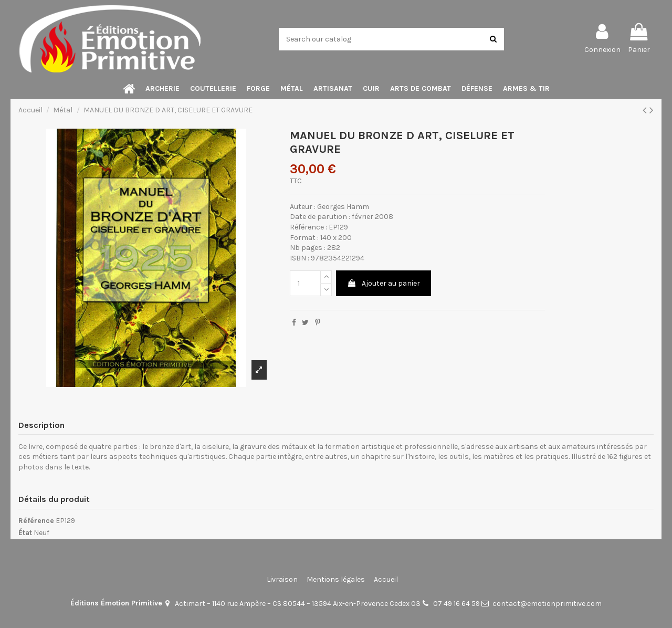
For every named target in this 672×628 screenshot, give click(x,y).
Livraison (282, 579)
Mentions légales (336, 579)
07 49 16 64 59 (456, 604)
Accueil (386, 579)
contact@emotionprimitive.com (547, 604)
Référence (36, 521)
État (25, 533)
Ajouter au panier (384, 283)
